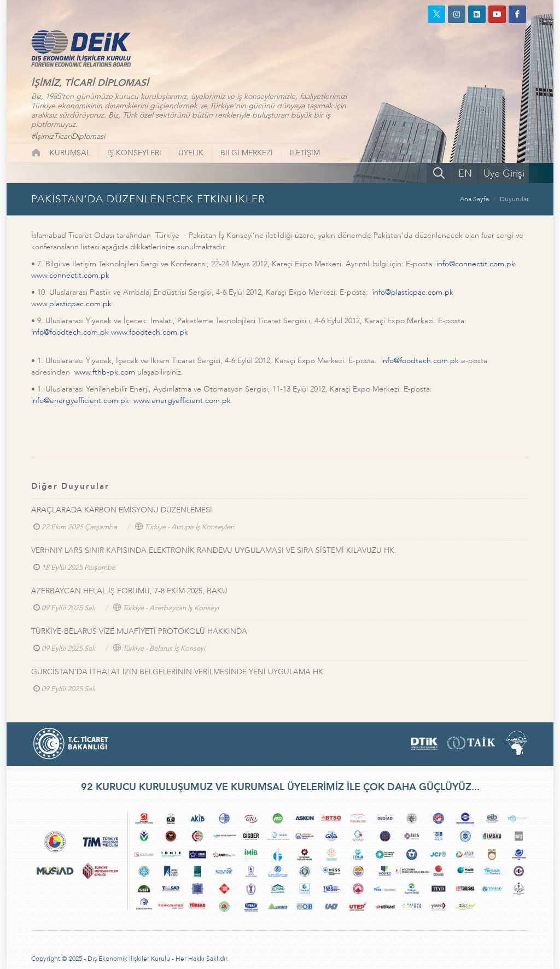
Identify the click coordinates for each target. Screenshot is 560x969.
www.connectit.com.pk (70, 275)
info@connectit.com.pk (476, 264)
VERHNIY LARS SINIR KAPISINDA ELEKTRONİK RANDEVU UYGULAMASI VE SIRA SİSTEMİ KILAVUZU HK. (214, 550)
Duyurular (514, 199)
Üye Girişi (504, 174)
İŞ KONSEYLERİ (134, 153)
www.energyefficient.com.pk (182, 401)
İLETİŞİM (305, 153)
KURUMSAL (70, 153)
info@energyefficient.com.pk (80, 401)
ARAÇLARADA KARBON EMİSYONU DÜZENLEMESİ (122, 510)
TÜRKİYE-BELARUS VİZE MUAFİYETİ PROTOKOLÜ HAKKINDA (139, 631)
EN (465, 174)
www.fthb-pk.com (105, 372)
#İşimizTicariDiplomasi (68, 136)
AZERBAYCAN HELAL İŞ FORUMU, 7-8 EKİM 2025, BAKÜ (129, 591)
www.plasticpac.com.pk (71, 304)
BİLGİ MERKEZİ (247, 153)
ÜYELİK (191, 153)
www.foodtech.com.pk (150, 332)
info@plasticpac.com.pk (413, 292)
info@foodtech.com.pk (70, 332)
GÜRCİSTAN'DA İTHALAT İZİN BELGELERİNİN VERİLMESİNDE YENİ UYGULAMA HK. (178, 672)
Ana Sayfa (474, 199)
